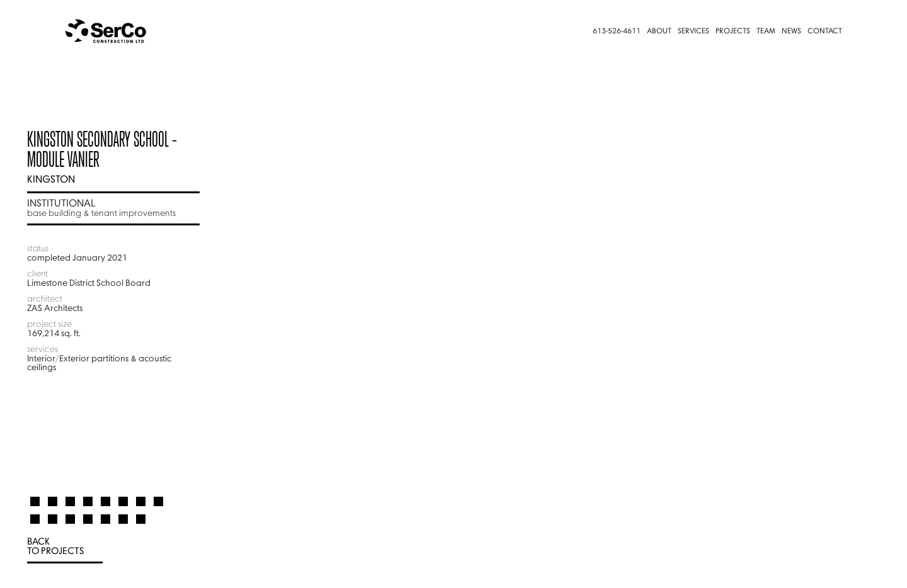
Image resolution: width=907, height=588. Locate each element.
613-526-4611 (617, 31)
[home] (130, 31)
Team (766, 31)
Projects (733, 31)
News (791, 31)
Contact (825, 31)
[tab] (35, 496)
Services (693, 31)
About (659, 31)
